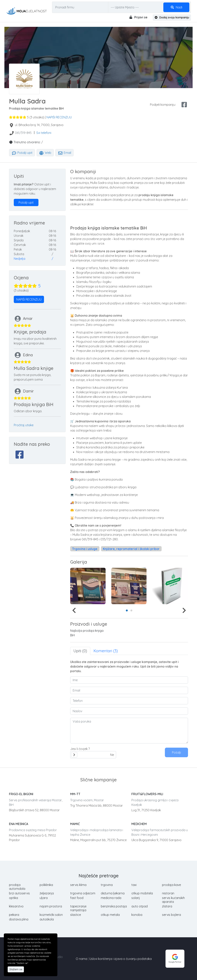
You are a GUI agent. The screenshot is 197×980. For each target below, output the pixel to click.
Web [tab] (45, 153)
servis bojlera (171, 915)
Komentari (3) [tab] (106, 651)
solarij (136, 898)
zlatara (167, 906)
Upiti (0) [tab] (80, 651)
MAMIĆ (75, 824)
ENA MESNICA (19, 824)
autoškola (47, 919)
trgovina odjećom (83, 893)
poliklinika (46, 885)
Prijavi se (138, 17)
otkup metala (110, 915)
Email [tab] (64, 153)
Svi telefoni (44, 133)
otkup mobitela (142, 893)
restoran (168, 893)
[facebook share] (184, 105)
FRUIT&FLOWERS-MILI (147, 794)
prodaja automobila (17, 887)
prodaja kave (171, 885)
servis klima (78, 885)
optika (13, 898)
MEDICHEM (139, 824)
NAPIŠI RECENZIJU (59, 117)
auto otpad (140, 906)
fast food (77, 898)
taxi (134, 885)
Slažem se (16, 969)
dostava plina (19, 919)
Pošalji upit (22, 153)
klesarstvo (16, 906)
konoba (137, 915)
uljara (44, 898)
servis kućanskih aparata (173, 900)
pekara (14, 915)
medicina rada (111, 898)
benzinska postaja (114, 906)
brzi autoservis (19, 893)
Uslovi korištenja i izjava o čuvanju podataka (120, 959)
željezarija (47, 893)
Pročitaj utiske (24, 425)
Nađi (176, 7)
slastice (76, 915)
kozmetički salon (51, 915)
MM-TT (75, 794)
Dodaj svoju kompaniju (172, 17)
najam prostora (51, 906)
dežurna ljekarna (113, 893)
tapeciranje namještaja (78, 908)
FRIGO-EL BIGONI (21, 794)
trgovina (107, 885)
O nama (81, 959)
